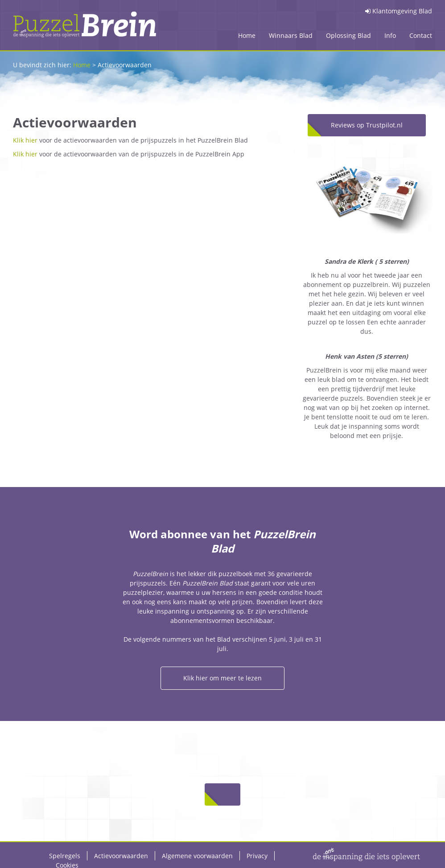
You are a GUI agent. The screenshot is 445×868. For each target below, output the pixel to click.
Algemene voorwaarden (197, 856)
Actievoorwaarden (121, 856)
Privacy (257, 856)
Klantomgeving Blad (399, 11)
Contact (421, 35)
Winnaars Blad (291, 35)
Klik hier (25, 140)
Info (390, 35)
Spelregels (65, 856)
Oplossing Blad (348, 35)
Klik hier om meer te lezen (222, 678)
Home (247, 35)
